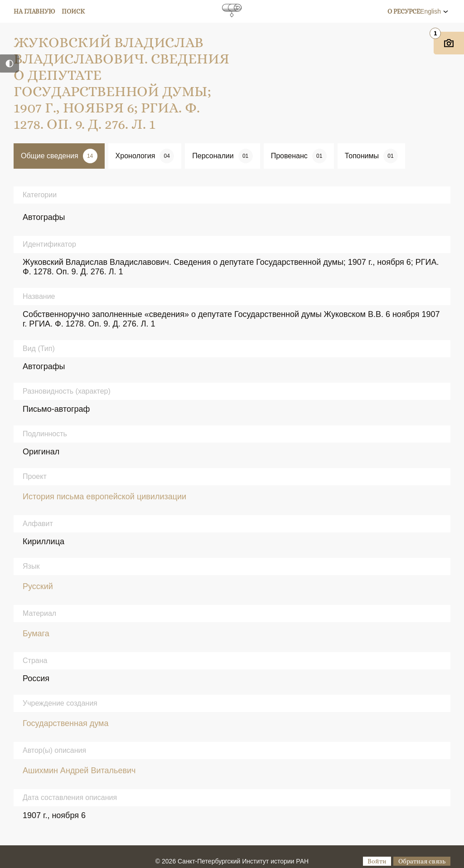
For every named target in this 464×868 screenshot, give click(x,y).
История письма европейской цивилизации (104, 497)
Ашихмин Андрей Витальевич (79, 770)
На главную (34, 11)
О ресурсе (404, 11)
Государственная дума (65, 723)
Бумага (36, 634)
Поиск (73, 11)
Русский (38, 586)
